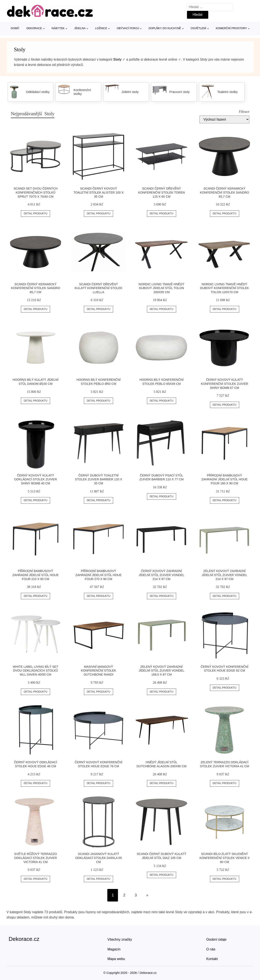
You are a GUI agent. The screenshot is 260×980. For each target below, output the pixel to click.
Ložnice (101, 28)
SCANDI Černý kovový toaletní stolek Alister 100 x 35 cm (98, 192)
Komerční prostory (231, 28)
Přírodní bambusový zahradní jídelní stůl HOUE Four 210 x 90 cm (35, 575)
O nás (211, 949)
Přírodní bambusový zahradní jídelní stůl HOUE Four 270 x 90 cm (98, 575)
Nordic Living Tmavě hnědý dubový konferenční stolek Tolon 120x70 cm (224, 288)
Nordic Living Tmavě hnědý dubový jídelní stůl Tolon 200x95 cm (162, 288)
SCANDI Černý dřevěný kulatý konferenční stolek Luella (99, 288)
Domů (15, 28)
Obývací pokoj (128, 28)
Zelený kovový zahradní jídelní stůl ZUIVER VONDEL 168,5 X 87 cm (162, 671)
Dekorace (34, 28)
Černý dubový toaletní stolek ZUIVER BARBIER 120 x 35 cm (99, 479)
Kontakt (212, 959)
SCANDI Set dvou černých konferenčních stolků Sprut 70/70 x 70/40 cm (35, 192)
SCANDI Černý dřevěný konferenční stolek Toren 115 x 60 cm (162, 192)
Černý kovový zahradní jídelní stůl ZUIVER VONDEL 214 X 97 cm (162, 575)
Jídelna (80, 28)
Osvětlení (198, 28)
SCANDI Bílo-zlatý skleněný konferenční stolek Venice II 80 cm (225, 858)
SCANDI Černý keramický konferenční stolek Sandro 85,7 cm (35, 288)
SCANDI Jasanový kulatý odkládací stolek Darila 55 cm (98, 858)
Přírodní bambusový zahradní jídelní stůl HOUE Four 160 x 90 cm (225, 479)
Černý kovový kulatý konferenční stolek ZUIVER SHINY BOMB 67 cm (224, 384)
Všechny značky (120, 939)
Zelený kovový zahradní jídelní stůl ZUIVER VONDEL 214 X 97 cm (224, 575)
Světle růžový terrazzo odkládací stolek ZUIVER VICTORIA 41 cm (36, 858)
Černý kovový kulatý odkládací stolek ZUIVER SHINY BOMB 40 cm (36, 479)
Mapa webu (116, 959)
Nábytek (58, 28)
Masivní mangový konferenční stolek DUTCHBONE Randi (98, 671)
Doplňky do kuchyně (165, 28)
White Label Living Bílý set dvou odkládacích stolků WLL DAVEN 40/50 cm (35, 671)
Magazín (114, 949)
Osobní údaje (216, 939)
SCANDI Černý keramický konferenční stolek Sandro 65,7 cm (225, 192)
